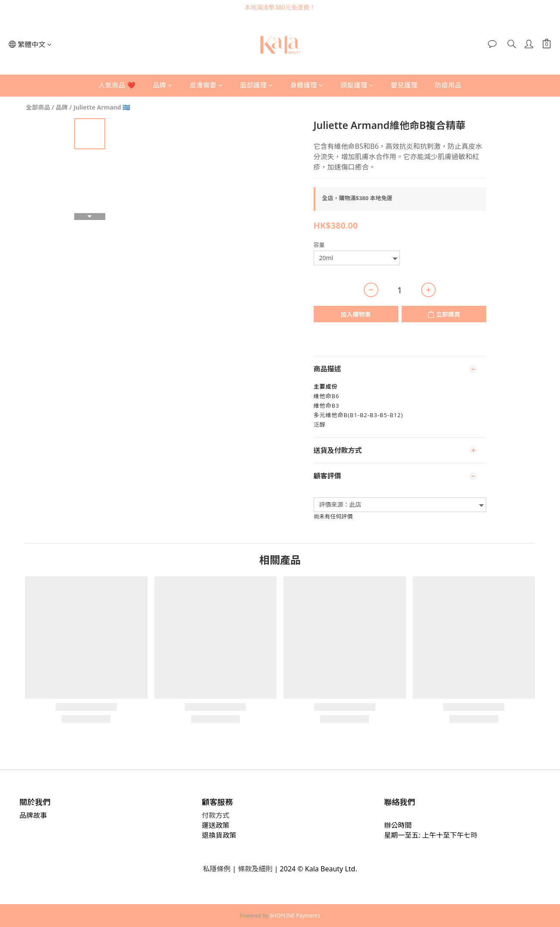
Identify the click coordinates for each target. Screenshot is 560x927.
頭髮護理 (357, 85)
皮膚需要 (206, 85)
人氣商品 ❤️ (117, 85)
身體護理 (307, 85)
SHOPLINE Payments (295, 916)
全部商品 (38, 107)
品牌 (163, 85)
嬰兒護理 (404, 85)
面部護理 (256, 85)
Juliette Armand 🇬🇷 (102, 107)
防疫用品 (448, 85)
